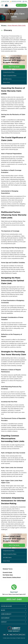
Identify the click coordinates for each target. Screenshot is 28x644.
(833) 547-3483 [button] (6, 1)
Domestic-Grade (7, 572)
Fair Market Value (8, 575)
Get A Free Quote (14, 67)
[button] (14, 587)
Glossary (4, 26)
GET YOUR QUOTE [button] (21, 5)
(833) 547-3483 (14, 599)
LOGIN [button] (25, 1)
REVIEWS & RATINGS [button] (17, 1)
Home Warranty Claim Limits (17, 26)
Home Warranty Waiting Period (12, 577)
